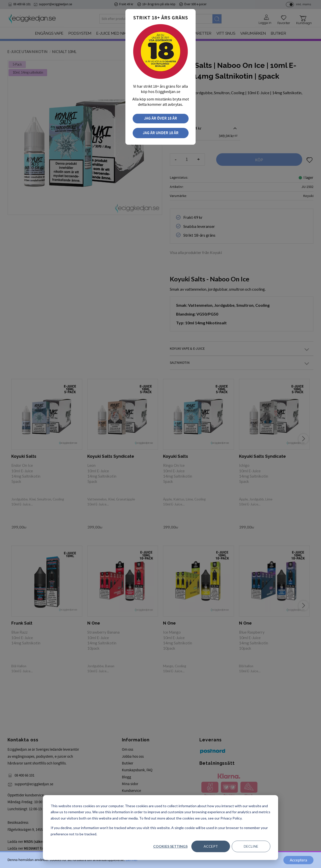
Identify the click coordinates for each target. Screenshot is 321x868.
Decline (251, 846)
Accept (211, 846)
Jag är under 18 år (161, 133)
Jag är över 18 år (160, 118)
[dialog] (160, 828)
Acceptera (298, 860)
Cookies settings (170, 846)
